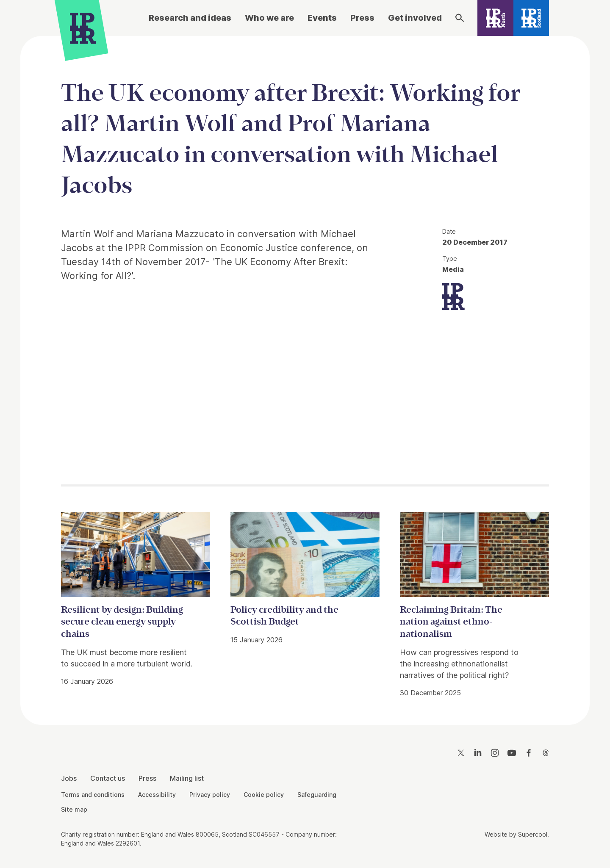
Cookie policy (264, 795)
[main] (305, 374)
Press (362, 18)
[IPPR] (83, 28)
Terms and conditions (93, 795)
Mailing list (187, 778)
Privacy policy (210, 795)
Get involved (415, 18)
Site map (74, 809)
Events (322, 18)
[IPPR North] (495, 18)
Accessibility (157, 795)
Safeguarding (317, 795)
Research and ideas (190, 18)
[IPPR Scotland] (531, 18)
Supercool (533, 834)
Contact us (108, 778)
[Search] (460, 18)
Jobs (69, 778)
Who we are (269, 18)
